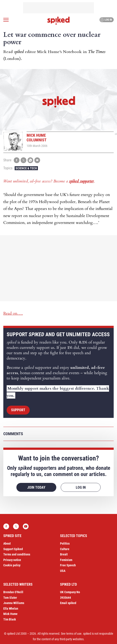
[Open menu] (6, 20)
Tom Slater (10, 598)
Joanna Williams (14, 603)
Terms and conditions (17, 554)
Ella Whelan (11, 608)
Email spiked (68, 603)
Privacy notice (12, 560)
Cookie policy (12, 565)
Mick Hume (10, 614)
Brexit (64, 554)
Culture (65, 549)
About (7, 543)
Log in (106, 20)
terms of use (74, 634)
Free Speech (68, 565)
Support (18, 410)
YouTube (26, 526)
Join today (36, 487)
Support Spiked (13, 549)
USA (63, 571)
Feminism (66, 560)
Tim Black (10, 619)
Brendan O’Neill (13, 592)
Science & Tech (26, 168)
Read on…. (13, 313)
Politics (65, 543)
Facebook (6, 526)
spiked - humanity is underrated (58, 21)
